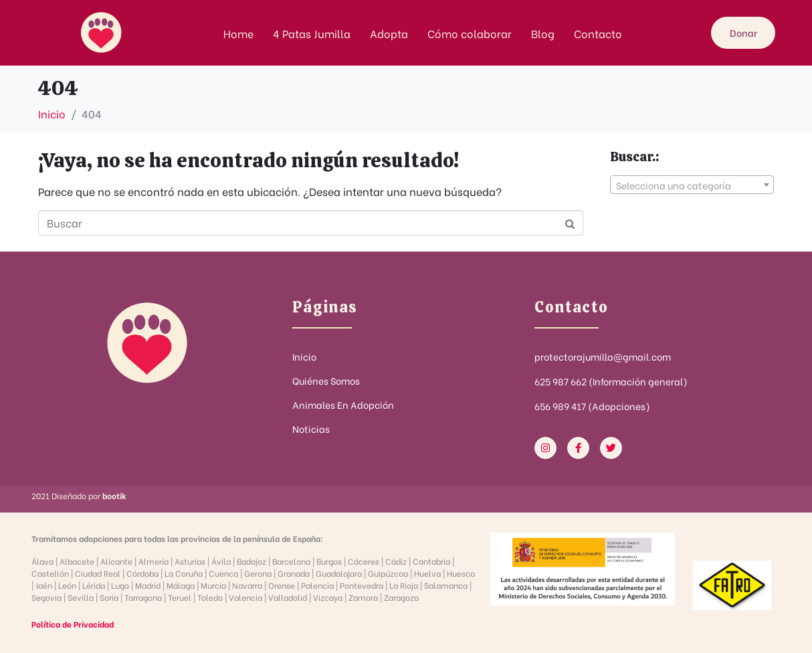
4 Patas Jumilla (312, 33)
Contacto (598, 33)
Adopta (389, 33)
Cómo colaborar (470, 33)
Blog (543, 33)
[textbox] (692, 185)
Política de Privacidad (73, 624)
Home (238, 33)
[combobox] (692, 185)
